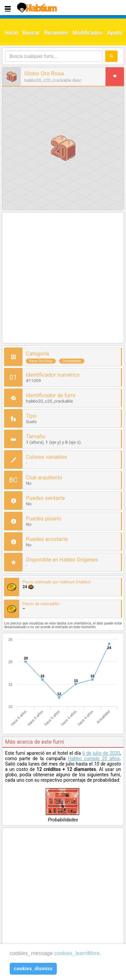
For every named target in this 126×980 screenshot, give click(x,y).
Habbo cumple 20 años (94, 758)
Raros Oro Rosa (41, 361)
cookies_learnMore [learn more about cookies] (77, 953)
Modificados (88, 33)
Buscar (31, 33)
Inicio (12, 33)
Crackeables (72, 361)
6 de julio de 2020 (101, 753)
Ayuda (114, 33)
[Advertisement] (63, 278)
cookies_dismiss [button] (33, 969)
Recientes (56, 33)
